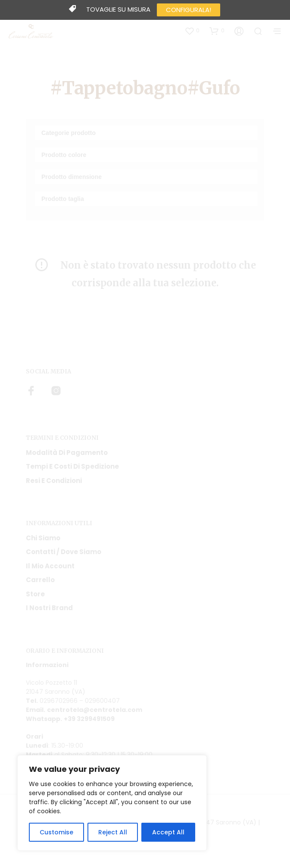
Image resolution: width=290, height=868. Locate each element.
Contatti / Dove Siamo (64, 552)
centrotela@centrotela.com (95, 710)
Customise (56, 832)
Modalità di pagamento (67, 453)
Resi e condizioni (54, 481)
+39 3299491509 (89, 719)
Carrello (40, 580)
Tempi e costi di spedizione (72, 466)
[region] (112, 803)
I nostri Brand (49, 608)
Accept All (168, 832)
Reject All (113, 832)
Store (35, 594)
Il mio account (50, 566)
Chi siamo (43, 538)
